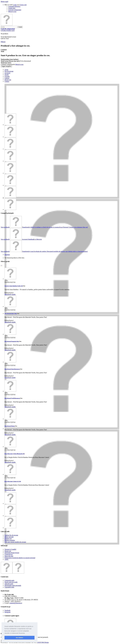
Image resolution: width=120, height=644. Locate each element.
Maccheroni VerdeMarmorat (12, 398)
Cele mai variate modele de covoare (15, 542)
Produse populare (10, 540)
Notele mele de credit (11, 582)
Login (15, 5)
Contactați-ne (9, 554)
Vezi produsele (5, 227)
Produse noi (8, 539)
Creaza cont (23, 5)
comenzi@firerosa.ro (16, 603)
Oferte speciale (9, 537)
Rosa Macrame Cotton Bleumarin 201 (15, 454)
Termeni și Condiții (10, 549)
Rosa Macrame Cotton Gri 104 (13, 481)
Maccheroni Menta (10, 426)
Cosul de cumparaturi (15, 10)
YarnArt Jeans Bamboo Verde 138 (14, 286)
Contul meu (12, 8)
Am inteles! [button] (19, 638)
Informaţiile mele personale (13, 585)
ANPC (7, 559)
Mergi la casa (12, 11)
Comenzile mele (9, 580)
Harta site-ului (9, 556)
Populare (7, 255)
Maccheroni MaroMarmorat (12, 369)
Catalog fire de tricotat (11, 535)
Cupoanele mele (9, 587)
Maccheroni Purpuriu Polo (12, 341)
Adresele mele (9, 584)
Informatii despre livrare (12, 553)
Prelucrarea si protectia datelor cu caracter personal (20, 558)
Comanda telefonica (14, 6)
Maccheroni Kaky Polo (11, 314)
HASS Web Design (43, 642)
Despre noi (8, 551)
